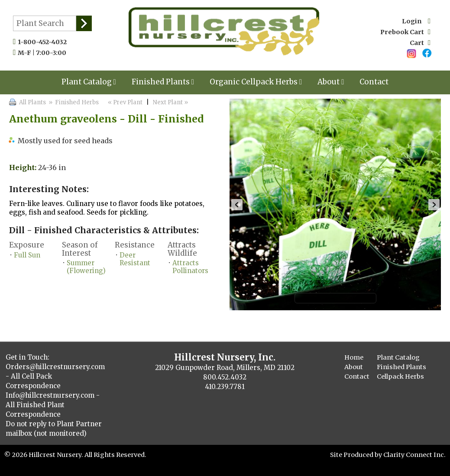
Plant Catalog (89, 82)
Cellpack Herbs (400, 376)
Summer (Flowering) (86, 267)
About (331, 82)
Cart (420, 43)
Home (354, 357)
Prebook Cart (405, 32)
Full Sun (27, 255)
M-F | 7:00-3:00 (44, 53)
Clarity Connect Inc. (414, 455)
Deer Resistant (135, 259)
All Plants (32, 102)
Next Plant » (171, 102)
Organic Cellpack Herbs (256, 82)
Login (416, 21)
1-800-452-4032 (44, 42)
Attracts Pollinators (190, 267)
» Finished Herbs (74, 102)
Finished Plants (163, 82)
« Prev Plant (125, 102)
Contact (374, 82)
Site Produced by (357, 455)
